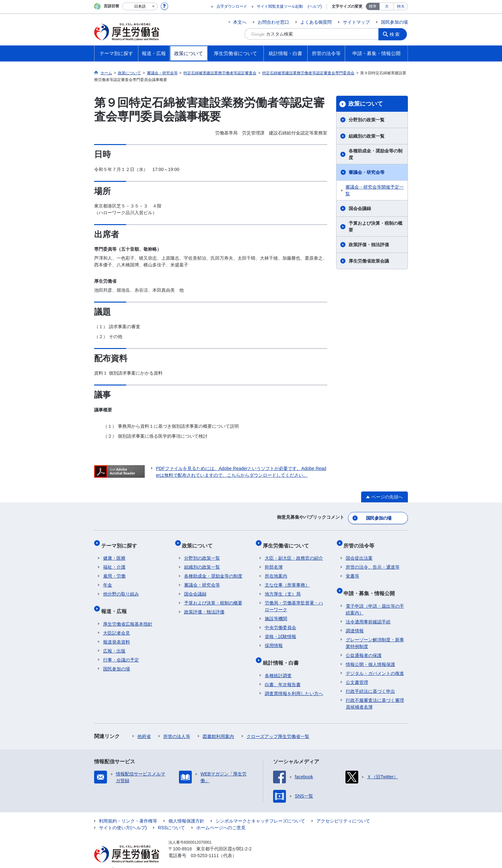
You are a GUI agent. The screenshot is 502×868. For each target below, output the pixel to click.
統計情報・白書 (283, 655)
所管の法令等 (361, 542)
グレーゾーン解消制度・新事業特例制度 (375, 633)
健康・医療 (114, 553)
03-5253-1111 (205, 846)
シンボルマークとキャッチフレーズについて (260, 811)
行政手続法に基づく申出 (370, 681)
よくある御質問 (316, 22)
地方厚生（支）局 (283, 588)
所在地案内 (276, 571)
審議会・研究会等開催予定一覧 (375, 190)
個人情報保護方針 (186, 811)
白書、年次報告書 (283, 675)
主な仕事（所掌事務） (287, 580)
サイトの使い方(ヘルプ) (123, 818)
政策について (366, 104)
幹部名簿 (274, 562)
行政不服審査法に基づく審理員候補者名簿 (375, 694)
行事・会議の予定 (121, 650)
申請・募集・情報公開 (371, 585)
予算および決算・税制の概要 (376, 227)
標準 (373, 6)
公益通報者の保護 (364, 645)
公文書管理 (357, 672)
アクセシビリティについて (343, 811)
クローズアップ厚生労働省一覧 (278, 726)
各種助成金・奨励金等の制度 (376, 154)
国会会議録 (360, 208)
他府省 (144, 726)
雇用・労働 (114, 571)
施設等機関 (276, 613)
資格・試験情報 (280, 631)
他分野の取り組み (121, 588)
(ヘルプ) (315, 6)
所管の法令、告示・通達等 (373, 562)
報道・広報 (116, 603)
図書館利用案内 (218, 726)
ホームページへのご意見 (221, 818)
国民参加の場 (394, 22)
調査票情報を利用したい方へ (294, 684)
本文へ (240, 22)
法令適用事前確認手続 (368, 612)
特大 (401, 6)
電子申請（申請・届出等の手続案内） (375, 600)
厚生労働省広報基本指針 (128, 614)
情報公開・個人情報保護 (370, 654)
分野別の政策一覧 (367, 120)
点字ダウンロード (232, 6)
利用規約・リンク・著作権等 (128, 811)
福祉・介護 (114, 562)
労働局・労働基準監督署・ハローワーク (294, 601)
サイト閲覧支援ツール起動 (280, 6)
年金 (108, 580)
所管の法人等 (177, 726)
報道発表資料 (117, 632)
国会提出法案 (359, 553)
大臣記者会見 (117, 623)
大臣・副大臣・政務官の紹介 (294, 553)
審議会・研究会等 (367, 172)
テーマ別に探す (121, 542)
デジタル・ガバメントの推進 (375, 663)
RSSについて (171, 818)
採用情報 (274, 640)
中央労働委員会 (280, 622)
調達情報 (355, 621)
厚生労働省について (288, 542)
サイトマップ (356, 22)
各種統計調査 (278, 666)
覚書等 (352, 571)
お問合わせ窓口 (273, 22)
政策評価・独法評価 (369, 245)
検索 (396, 34)
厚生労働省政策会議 (369, 261)
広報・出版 (114, 641)
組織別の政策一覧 (367, 136)
